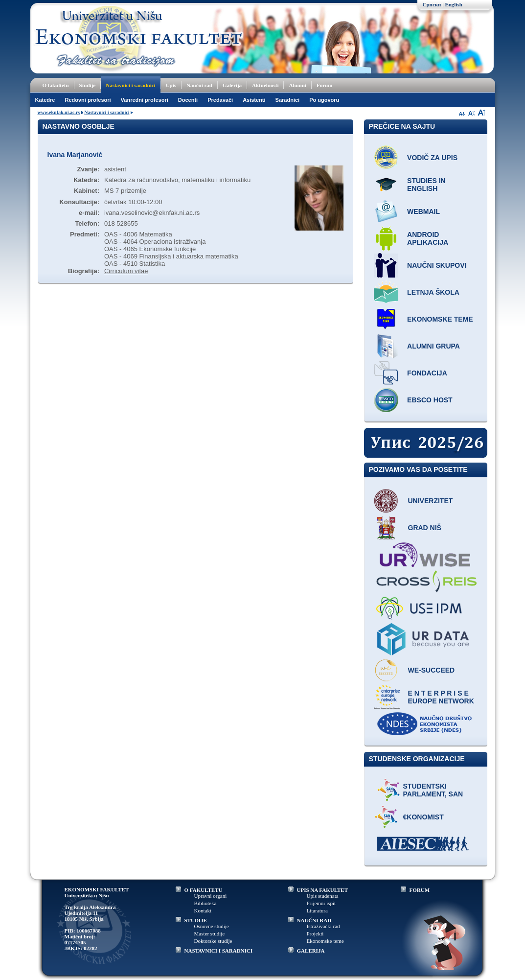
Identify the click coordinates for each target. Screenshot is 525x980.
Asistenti (254, 100)
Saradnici (288, 100)
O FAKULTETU (204, 890)
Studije (88, 85)
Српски (432, 4)
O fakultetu (56, 85)
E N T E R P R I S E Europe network (441, 697)
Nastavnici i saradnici (130, 85)
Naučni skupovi (437, 265)
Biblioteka (205, 903)
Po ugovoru (324, 100)
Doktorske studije (213, 941)
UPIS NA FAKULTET (323, 890)
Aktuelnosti (265, 85)
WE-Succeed (432, 670)
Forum (324, 85)
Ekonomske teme (440, 319)
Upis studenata (323, 896)
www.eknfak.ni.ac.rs (59, 112)
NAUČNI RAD (314, 920)
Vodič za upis (432, 158)
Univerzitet (431, 501)
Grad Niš (425, 528)
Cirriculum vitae (126, 271)
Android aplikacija (428, 238)
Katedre (45, 100)
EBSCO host (430, 400)
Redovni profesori (88, 100)
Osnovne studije (212, 926)
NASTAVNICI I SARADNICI (219, 951)
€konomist (423, 817)
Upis (171, 85)
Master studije (210, 933)
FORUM (420, 890)
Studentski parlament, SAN (433, 790)
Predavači (220, 100)
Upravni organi (211, 896)
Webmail (423, 211)
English (453, 4)
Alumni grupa (434, 346)
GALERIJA (311, 951)
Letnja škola (433, 292)
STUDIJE (196, 920)
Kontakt (203, 910)
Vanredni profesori (145, 100)
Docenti (188, 100)
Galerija (232, 85)
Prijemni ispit (321, 903)
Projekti (315, 933)
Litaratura (317, 910)
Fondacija (427, 373)
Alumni (297, 85)
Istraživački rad (323, 926)
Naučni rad (199, 85)
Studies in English (426, 185)
